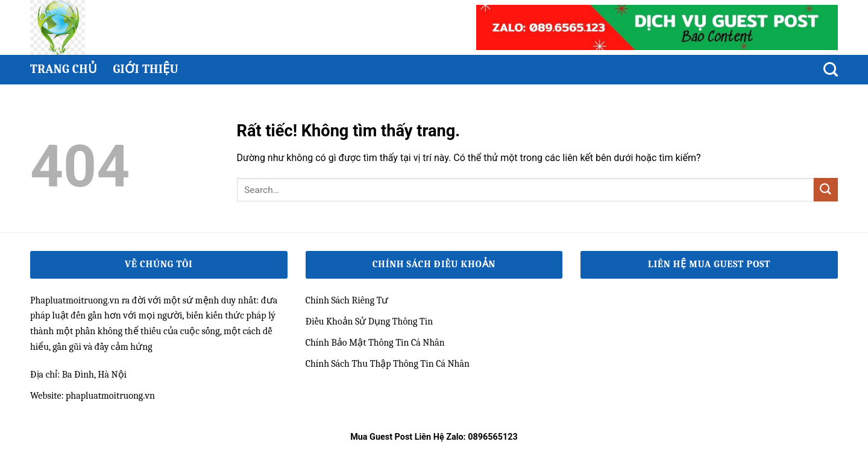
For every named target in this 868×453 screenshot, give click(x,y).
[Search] (831, 70)
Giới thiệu (146, 69)
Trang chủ (64, 69)
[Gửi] (826, 190)
